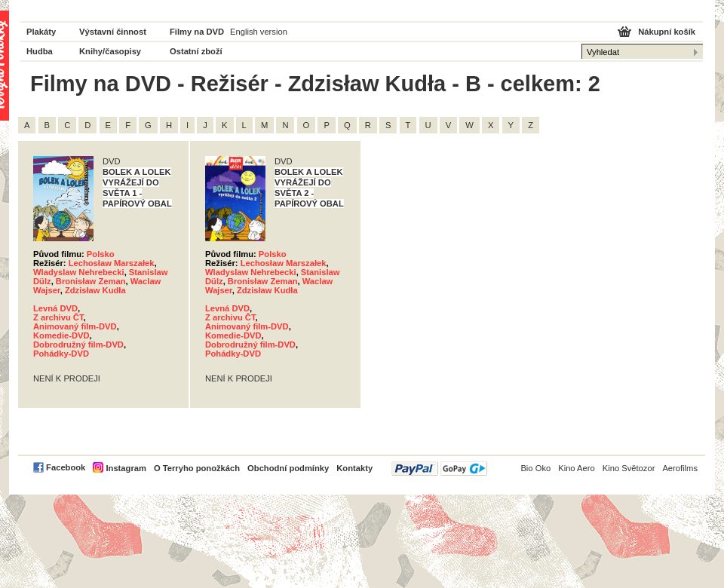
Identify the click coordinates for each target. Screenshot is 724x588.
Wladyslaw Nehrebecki (79, 272)
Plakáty (41, 32)
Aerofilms (680, 468)
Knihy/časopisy (110, 51)
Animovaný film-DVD (75, 326)
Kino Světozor (629, 468)
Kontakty (354, 468)
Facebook (66, 467)
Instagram (126, 468)
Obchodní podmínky (288, 468)
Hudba (40, 51)
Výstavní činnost (113, 32)
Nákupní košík (667, 32)
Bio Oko (535, 468)
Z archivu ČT (58, 317)
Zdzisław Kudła (95, 290)
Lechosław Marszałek (112, 263)
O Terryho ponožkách (197, 468)
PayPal (439, 469)
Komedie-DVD (61, 335)
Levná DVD (55, 308)
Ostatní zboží (196, 51)
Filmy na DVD (197, 32)
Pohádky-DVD (61, 354)
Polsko (101, 254)
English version (259, 32)
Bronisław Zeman (91, 281)
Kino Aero (577, 468)
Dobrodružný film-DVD (78, 345)
